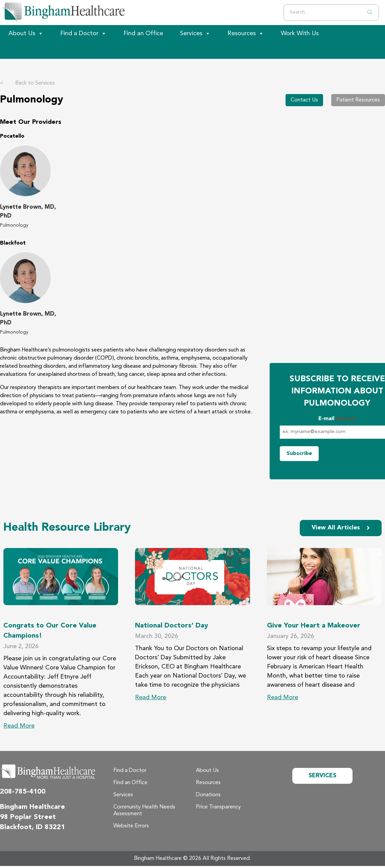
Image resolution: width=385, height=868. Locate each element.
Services (195, 33)
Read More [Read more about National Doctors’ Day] (151, 698)
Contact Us (304, 100)
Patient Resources (358, 100)
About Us (26, 33)
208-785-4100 (23, 792)
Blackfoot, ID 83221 (32, 827)
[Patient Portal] (37, 50)
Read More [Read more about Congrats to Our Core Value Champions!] (19, 726)
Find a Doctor (83, 33)
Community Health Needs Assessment (144, 810)
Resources (246, 33)
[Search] (370, 13)
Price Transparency (218, 807)
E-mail (337, 419)
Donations (208, 795)
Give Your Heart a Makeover (314, 626)
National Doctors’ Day (172, 626)
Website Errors (131, 826)
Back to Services (27, 83)
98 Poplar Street (28, 817)
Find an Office (143, 33)
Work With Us (300, 33)
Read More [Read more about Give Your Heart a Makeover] (282, 698)
